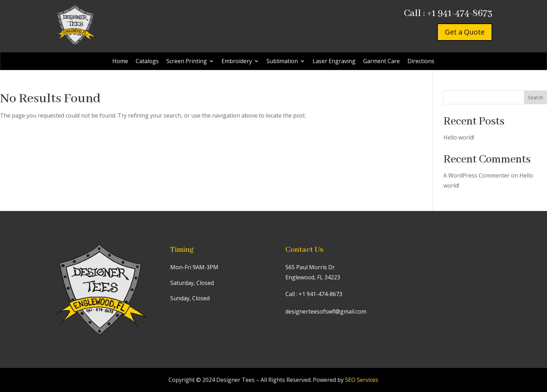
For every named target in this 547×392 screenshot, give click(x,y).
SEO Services (362, 380)
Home (120, 62)
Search (535, 97)
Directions (421, 62)
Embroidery (237, 62)
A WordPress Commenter (477, 175)
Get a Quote (465, 32)
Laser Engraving (334, 62)
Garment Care (381, 62)
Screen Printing (187, 62)
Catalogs (147, 62)
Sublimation (282, 62)
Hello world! (459, 137)
